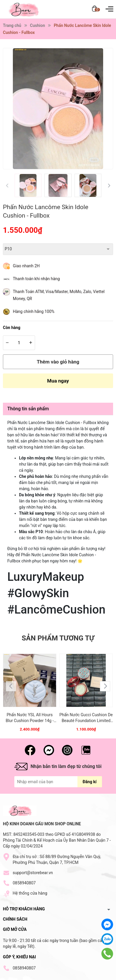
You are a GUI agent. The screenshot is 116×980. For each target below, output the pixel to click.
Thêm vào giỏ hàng (58, 362)
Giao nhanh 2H (26, 266)
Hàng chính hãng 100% (34, 311)
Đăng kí (90, 782)
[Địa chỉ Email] (58, 782)
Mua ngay (58, 381)
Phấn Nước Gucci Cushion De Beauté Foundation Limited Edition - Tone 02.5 (86, 718)
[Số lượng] (19, 343)
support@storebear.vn (33, 873)
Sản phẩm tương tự (58, 638)
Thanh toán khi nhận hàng (36, 279)
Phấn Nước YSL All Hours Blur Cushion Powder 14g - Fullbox (30, 718)
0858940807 (24, 883)
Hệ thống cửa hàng (30, 893)
